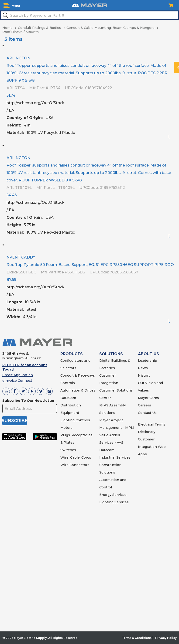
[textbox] (89, 15)
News (143, 368)
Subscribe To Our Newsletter (28, 401)
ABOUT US (148, 354)
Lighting (67, 420)
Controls (82, 420)
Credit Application (18, 375)
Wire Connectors (75, 465)
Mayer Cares (148, 398)
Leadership (148, 361)
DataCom (68, 398)
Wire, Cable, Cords (76, 457)
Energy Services (113, 495)
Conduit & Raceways (78, 375)
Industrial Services (115, 457)
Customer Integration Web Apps (152, 447)
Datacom (107, 450)
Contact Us (147, 413)
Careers (145, 405)
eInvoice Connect (17, 381)
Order (171, 137)
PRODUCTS (72, 354)
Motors (66, 428)
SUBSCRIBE (15, 421)
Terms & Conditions (137, 638)
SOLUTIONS (111, 354)
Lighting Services (114, 502)
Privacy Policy (166, 638)
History (144, 375)
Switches (68, 450)
